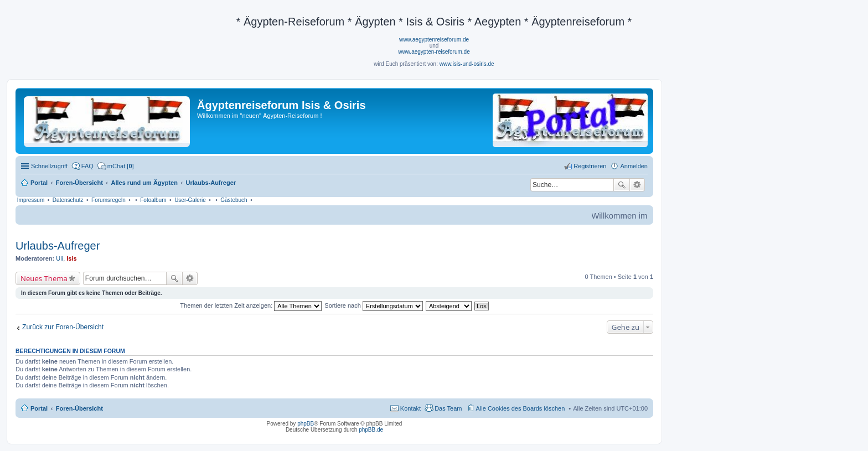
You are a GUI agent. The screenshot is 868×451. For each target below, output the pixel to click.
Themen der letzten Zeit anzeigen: (251, 305)
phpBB (306, 424)
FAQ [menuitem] (87, 166)
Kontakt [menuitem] (410, 408)
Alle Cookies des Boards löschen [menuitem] (521, 408)
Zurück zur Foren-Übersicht (63, 327)
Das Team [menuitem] (448, 408)
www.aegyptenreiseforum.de (434, 40)
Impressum (31, 200)
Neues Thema (44, 278)
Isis (71, 258)
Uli (60, 258)
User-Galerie (190, 200)
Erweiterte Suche (637, 185)
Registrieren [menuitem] (590, 166)
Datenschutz (68, 200)
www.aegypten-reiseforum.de (434, 52)
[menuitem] (116, 166)
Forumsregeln (108, 200)
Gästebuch (234, 200)
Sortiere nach (373, 305)
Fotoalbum (153, 200)
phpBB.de (371, 430)
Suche (622, 185)
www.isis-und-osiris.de (467, 64)
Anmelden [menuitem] (634, 166)
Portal (39, 183)
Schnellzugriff (49, 166)
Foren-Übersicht (79, 408)
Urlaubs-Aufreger (58, 246)
